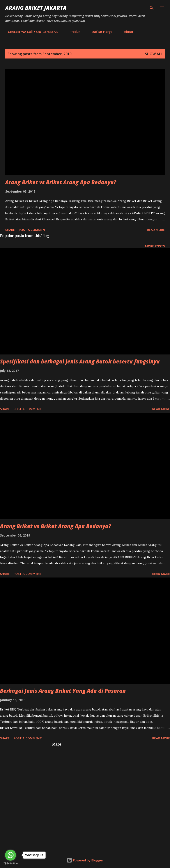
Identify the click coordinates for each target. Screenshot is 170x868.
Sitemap (149, 32)
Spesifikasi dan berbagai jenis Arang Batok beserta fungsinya (80, 361)
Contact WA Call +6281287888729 (30, 32)
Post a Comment (33, 230)
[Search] (152, 8)
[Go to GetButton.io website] (11, 864)
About (126, 32)
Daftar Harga (100, 32)
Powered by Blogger (85, 860)
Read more (156, 230)
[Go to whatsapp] (11, 855)
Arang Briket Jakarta (36, 8)
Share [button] (10, 230)
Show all (154, 54)
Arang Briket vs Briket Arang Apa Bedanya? (61, 182)
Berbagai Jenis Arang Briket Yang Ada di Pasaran (63, 691)
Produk (72, 32)
